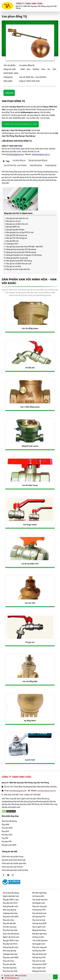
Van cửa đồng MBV (30, 681)
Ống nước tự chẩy (39, 920)
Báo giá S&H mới (12, 241)
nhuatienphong (51, 165)
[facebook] (3, 875)
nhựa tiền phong (36, 165)
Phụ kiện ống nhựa (10, 927)
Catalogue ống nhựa (10, 913)
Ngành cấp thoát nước (11, 896)
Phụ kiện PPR (7, 842)
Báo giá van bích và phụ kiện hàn (18, 269)
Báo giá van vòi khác (14, 266)
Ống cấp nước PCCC (10, 903)
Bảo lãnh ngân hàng (39, 893)
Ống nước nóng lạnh (40, 906)
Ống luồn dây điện (9, 923)
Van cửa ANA (30, 603)
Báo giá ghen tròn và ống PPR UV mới (20, 232)
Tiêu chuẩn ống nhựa (40, 900)
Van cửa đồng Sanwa (30, 328)
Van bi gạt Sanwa (30, 524)
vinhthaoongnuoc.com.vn (41, 154)
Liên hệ (9, 93)
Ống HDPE (6, 825)
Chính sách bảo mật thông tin (12, 867)
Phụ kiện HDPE (7, 828)
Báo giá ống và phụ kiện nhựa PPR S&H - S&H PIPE (25, 247)
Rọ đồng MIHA (30, 721)
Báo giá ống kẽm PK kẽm (15, 230)
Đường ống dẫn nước (11, 906)
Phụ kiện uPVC (7, 835)
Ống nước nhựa (8, 920)
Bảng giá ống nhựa (39, 930)
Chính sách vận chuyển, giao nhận (14, 863)
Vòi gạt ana (30, 642)
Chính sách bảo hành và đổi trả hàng (15, 870)
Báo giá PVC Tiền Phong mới (17, 238)
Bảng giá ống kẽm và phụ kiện (17, 258)
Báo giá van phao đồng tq (38, 160)
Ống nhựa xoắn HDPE (11, 917)
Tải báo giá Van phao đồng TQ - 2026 (20, 124)
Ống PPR (5, 838)
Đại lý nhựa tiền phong (11, 893)
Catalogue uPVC (12, 244)
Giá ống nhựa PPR (39, 910)
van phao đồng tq (19, 160)
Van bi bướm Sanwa (30, 485)
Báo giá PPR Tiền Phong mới (17, 235)
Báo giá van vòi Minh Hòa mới (17, 224)
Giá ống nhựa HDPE (39, 923)
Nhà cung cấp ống (9, 910)
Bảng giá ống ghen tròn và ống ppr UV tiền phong (24, 255)
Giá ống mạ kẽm (38, 896)
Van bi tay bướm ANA (30, 564)
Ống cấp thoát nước (39, 913)
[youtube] (8, 875)
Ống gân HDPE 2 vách (11, 900)
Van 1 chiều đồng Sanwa (30, 407)
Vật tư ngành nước (39, 927)
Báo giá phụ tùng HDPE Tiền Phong (19, 261)
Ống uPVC (5, 831)
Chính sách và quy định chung (12, 857)
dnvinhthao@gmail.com (15, 154)
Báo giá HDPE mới (13, 227)
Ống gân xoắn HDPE (9, 845)
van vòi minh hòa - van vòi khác (15, 165)
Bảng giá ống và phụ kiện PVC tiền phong (21, 249)
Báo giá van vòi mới (13, 221)
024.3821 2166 (9, 975)
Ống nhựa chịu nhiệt (10, 930)
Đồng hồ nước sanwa (30, 446)
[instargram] (13, 875)
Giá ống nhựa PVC (39, 917)
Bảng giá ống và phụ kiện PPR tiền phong (21, 252)
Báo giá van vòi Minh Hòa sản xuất (19, 264)
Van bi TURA (30, 760)
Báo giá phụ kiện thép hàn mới (17, 218)
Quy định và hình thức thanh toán (14, 860)
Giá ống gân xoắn (39, 903)
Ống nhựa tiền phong (9, 821)
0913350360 (22, 975)
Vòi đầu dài (30, 368)
